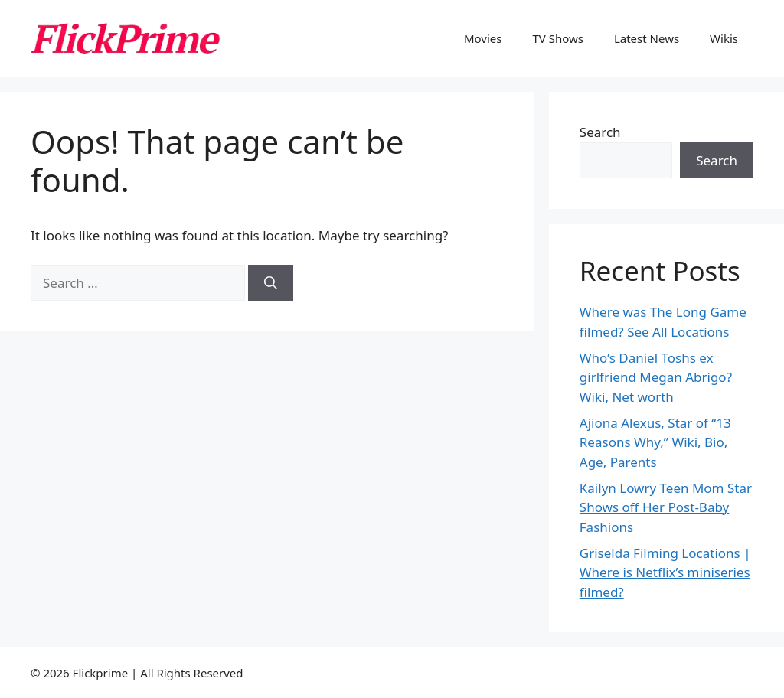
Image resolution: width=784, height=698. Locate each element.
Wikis (724, 38)
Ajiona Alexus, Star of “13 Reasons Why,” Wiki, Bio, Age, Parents (655, 442)
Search (600, 132)
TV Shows (558, 38)
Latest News (647, 38)
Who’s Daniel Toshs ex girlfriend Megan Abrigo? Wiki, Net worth (656, 377)
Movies (483, 38)
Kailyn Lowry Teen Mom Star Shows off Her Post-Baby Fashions (666, 507)
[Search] (271, 283)
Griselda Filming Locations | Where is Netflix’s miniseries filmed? (665, 572)
